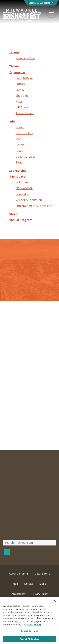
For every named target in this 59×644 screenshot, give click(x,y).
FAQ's (19, 151)
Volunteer (22, 182)
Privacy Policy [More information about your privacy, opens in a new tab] (34, 624)
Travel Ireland (25, 113)
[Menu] (51, 13)
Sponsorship (18, 171)
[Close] (55, 601)
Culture (21, 84)
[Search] (7, 552)
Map (19, 139)
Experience (17, 72)
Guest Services (25, 157)
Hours (20, 127)
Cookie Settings (30, 631)
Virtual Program (21, 220)
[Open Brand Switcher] (41, 3)
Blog (19, 162)
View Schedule (25, 58)
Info (12, 121)
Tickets (14, 66)
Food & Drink (24, 78)
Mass (19, 101)
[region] (29, 620)
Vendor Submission (29, 200)
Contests (22, 194)
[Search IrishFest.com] (30, 543)
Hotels (20, 145)
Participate (17, 176)
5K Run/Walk (24, 188)
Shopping (22, 96)
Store (13, 214)
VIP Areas (22, 107)
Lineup (14, 52)
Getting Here (24, 133)
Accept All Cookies (29, 639)
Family (20, 90)
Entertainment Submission (34, 206)
